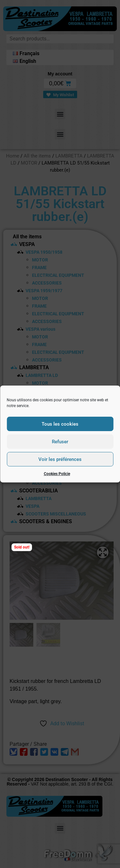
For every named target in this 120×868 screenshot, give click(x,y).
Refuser (60, 442)
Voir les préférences (60, 459)
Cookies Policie (57, 474)
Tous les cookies (60, 424)
